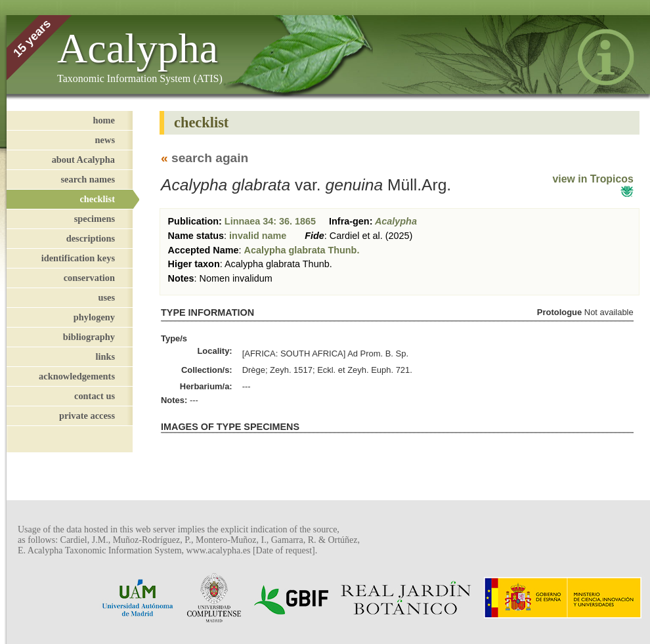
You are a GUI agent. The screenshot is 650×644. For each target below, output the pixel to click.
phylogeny (94, 317)
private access (87, 416)
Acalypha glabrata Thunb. (302, 250)
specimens (95, 219)
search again (210, 158)
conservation (89, 278)
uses (106, 297)
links (105, 356)
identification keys (78, 258)
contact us (95, 396)
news (105, 140)
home (104, 120)
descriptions (91, 238)
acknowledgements (77, 376)
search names (88, 179)
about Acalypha (83, 160)
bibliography (89, 337)
